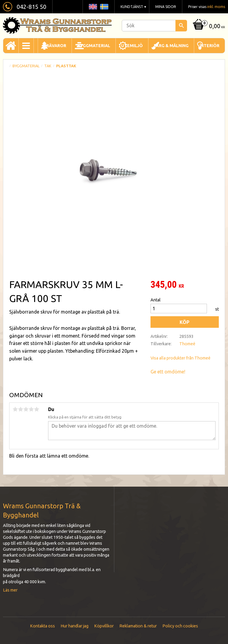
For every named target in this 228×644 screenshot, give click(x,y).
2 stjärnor (20, 409)
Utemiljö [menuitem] (132, 46)
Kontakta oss (42, 626)
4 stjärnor (31, 409)
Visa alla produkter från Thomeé (180, 358)
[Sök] (181, 26)
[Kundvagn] (208, 27)
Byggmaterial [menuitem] (94, 46)
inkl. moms (216, 7)
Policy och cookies (180, 626)
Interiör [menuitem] (209, 46)
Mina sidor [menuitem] (166, 7)
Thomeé (187, 344)
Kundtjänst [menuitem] (132, 7)
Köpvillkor (104, 626)
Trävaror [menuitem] (55, 46)
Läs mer (10, 590)
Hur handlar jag (75, 626)
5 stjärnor (37, 409)
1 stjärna (15, 409)
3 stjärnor (26, 409)
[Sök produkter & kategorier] (154, 26)
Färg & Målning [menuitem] (171, 46)
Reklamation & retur (138, 626)
